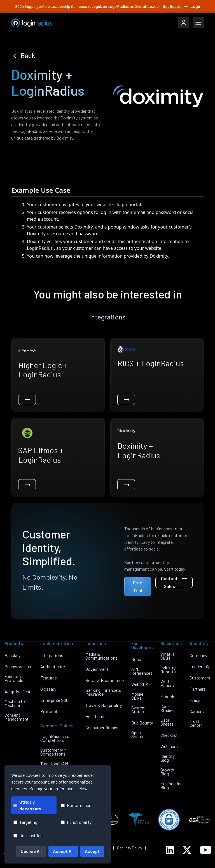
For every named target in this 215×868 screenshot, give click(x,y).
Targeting (25, 822)
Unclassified (28, 835)
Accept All (63, 851)
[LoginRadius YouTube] (206, 850)
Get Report (176, 6)
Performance (76, 805)
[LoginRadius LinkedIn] (170, 850)
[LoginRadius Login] (184, 23)
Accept (92, 851)
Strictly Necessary (27, 805)
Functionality (76, 822)
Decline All (31, 851)
